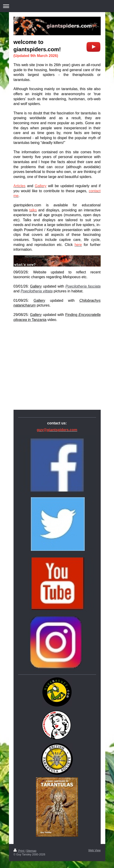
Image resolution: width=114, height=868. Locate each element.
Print (19, 851)
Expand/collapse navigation (57, 6)
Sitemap (31, 851)
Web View (95, 850)
